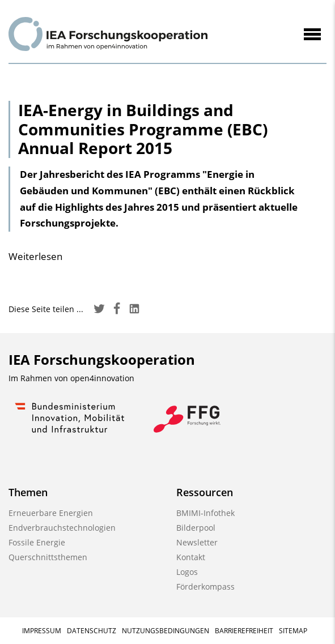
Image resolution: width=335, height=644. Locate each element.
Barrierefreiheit (244, 631)
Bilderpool (196, 528)
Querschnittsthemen (48, 557)
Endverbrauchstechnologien (62, 528)
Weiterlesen (35, 256)
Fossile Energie (37, 542)
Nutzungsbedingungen (166, 631)
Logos (187, 572)
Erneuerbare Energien (51, 513)
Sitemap (293, 631)
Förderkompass (205, 587)
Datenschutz (92, 631)
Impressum (42, 631)
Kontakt (191, 557)
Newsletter (197, 542)
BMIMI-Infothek (205, 513)
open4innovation (102, 378)
